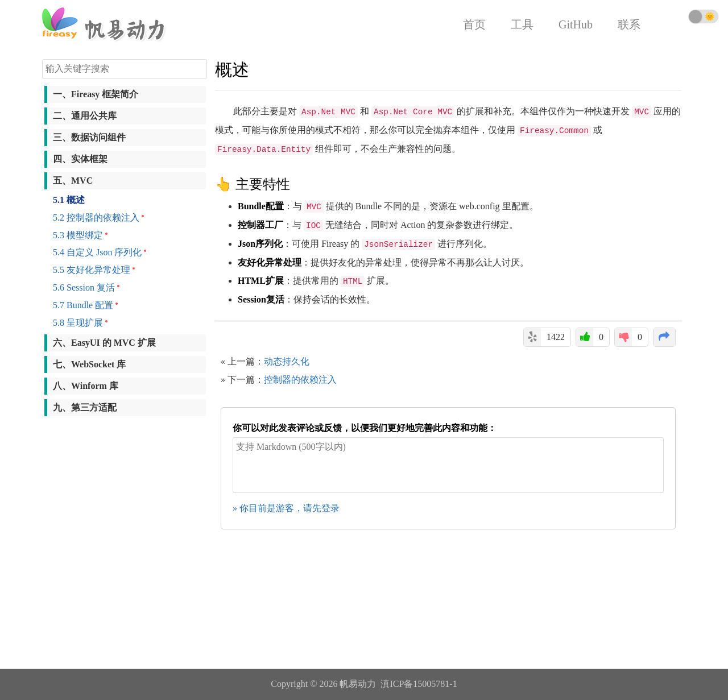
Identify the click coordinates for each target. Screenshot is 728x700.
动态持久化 (287, 361)
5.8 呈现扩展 (78, 323)
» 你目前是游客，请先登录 (286, 508)
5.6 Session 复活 (84, 287)
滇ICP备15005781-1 (419, 684)
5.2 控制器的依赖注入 (96, 218)
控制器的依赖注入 (300, 380)
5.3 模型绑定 (78, 235)
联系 (629, 24)
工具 (522, 24)
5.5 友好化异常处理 (92, 270)
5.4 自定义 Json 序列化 (97, 252)
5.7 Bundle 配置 (83, 305)
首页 (474, 24)
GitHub (576, 24)
